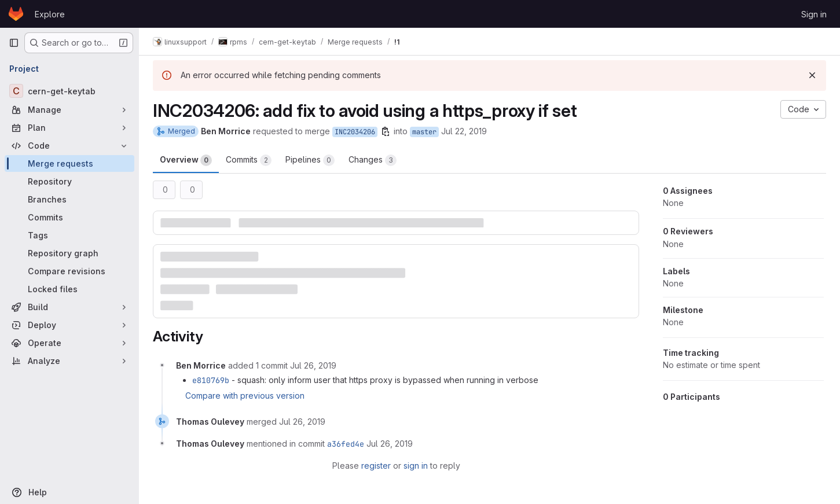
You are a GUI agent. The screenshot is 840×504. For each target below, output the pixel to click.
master (424, 132)
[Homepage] (16, 14)
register (376, 466)
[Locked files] (69, 289)
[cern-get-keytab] (69, 91)
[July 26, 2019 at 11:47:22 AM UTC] (302, 422)
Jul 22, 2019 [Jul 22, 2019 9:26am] (464, 131)
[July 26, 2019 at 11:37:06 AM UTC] (313, 365)
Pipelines (310, 160)
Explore (50, 14)
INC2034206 (355, 132)
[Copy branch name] (386, 131)
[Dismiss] (812, 75)
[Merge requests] (69, 163)
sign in (416, 466)
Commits (249, 160)
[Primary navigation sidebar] (14, 43)
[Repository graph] (69, 253)
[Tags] (69, 235)
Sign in (814, 14)
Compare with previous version (245, 396)
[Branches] (69, 199)
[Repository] (69, 181)
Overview (186, 160)
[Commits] (69, 217)
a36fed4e (346, 444)
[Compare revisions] (69, 271)
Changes (373, 160)
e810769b (211, 380)
